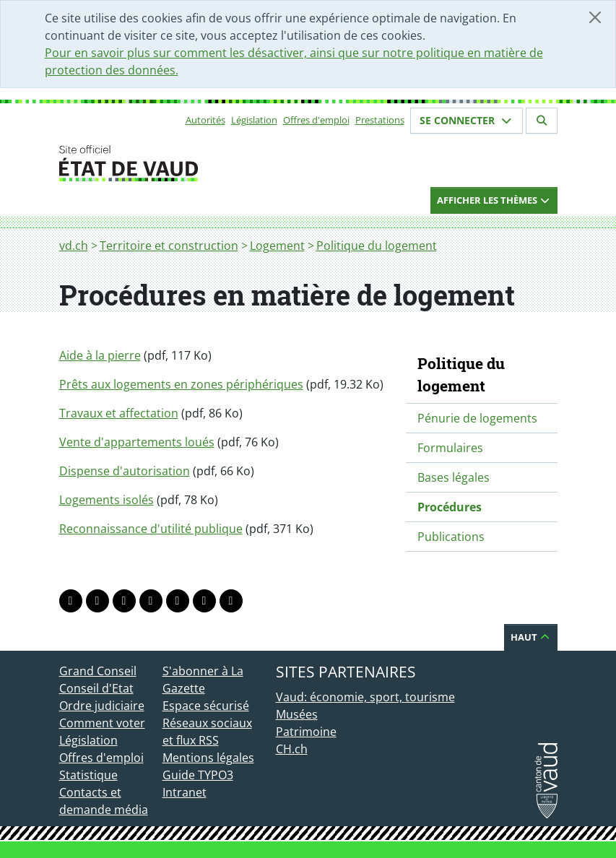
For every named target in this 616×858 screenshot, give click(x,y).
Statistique (88, 775)
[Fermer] (595, 17)
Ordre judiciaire (102, 706)
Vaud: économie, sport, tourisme (365, 697)
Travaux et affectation (119, 413)
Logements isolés (107, 500)
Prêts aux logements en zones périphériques (181, 384)
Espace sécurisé (206, 706)
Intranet (185, 792)
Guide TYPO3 (198, 775)
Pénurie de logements (477, 418)
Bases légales (454, 477)
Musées (297, 714)
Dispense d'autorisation (125, 471)
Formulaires (450, 448)
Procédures (450, 507)
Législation (254, 120)
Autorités (205, 120)
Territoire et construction (169, 246)
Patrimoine (306, 732)
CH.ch (292, 749)
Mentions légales (208, 758)
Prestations (380, 120)
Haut (531, 637)
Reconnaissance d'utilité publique (151, 529)
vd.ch (74, 246)
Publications (451, 537)
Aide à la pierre (100, 355)
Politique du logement (377, 246)
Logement (277, 246)
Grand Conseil (98, 671)
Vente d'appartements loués (137, 442)
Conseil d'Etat (96, 688)
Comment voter (102, 723)
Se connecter (467, 120)
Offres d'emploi (316, 120)
